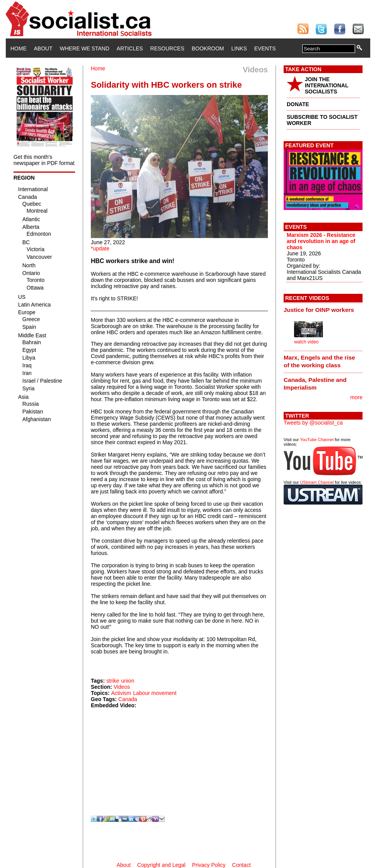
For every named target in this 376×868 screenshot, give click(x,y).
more (356, 397)
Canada (128, 699)
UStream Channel (317, 482)
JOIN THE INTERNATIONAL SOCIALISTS (327, 85)
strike (113, 681)
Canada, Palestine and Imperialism (315, 384)
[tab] (323, 310)
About (43, 48)
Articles (130, 48)
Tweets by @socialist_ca (313, 423)
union (128, 681)
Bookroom (208, 48)
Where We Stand (84, 48)
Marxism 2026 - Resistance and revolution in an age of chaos (321, 241)
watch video (306, 342)
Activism (121, 693)
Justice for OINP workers (319, 310)
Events (265, 48)
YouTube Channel (317, 440)
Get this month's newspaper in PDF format (44, 160)
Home (18, 48)
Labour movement (155, 693)
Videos (122, 687)
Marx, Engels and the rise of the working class (319, 361)
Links (239, 48)
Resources (167, 48)
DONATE (298, 104)
